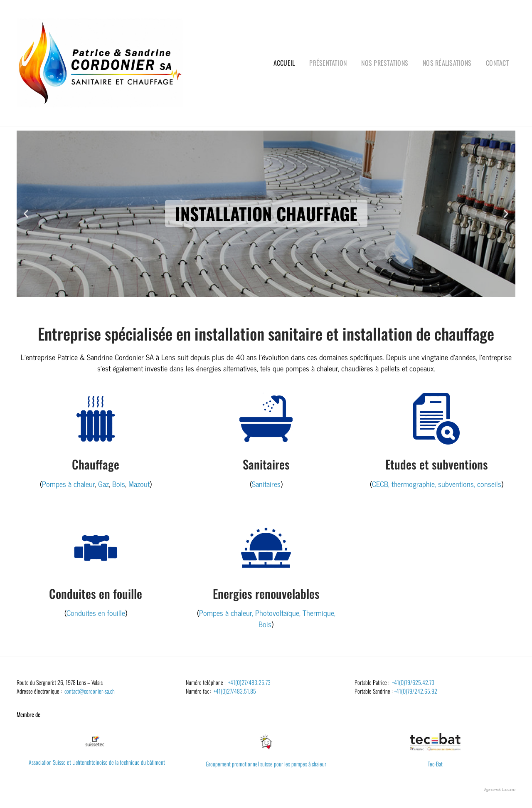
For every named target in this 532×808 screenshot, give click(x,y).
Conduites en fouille (96, 613)
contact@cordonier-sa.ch (90, 691)
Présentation (328, 63)
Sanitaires (266, 484)
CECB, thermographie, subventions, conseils (437, 484)
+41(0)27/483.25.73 (249, 682)
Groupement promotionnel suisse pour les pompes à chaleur (266, 764)
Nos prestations (385, 63)
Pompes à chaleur (68, 484)
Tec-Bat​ (435, 764)
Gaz (103, 484)
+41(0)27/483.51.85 (235, 691)
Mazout (139, 484)
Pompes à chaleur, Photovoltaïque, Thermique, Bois (267, 618)
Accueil (284, 63)
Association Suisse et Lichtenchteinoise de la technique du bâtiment (97, 762)
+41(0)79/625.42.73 (413, 682)
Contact (498, 63)
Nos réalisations (447, 63)
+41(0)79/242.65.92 (416, 691)
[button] (26, 214)
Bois (119, 484)
